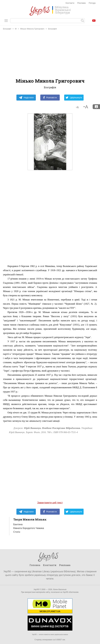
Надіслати (26, 98)
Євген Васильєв (60, 589)
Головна (35, 565)
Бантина (18, 524)
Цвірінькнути (74, 98)
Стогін (17, 532)
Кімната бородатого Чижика (29, 528)
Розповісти (50, 98)
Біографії (7, 29)
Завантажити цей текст (50, 503)
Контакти (70, 3)
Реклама (81, 3)
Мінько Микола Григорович (32, 29)
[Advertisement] (50, 55)
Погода (92, 3)
